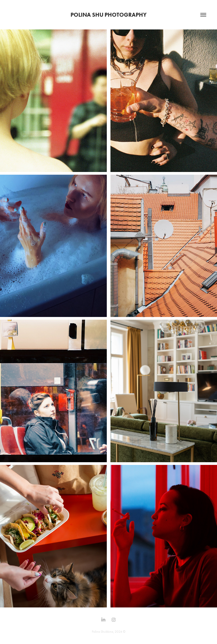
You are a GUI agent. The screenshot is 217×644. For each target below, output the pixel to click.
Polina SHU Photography (109, 15)
